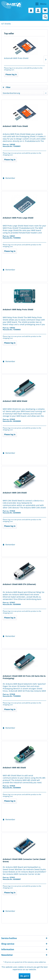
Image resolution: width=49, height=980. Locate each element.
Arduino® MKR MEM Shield (15, 401)
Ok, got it (24, 976)
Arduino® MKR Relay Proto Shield (18, 310)
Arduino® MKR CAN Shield (15, 493)
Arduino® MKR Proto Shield (16, 58)
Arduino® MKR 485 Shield (14, 768)
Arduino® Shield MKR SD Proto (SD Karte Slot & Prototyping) (24, 677)
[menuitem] (36, 4)
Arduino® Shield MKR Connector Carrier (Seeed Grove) (24, 860)
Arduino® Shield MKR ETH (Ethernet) (19, 584)
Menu (41, 4)
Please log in (11, 74)
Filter (7, 87)
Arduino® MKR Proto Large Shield (18, 218)
